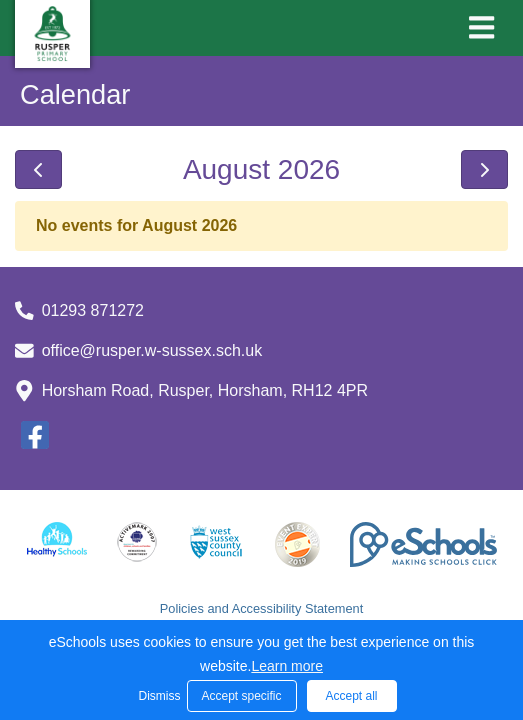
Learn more (287, 666)
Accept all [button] (351, 696)
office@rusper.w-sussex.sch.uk (152, 350)
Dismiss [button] (158, 696)
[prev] (38, 170)
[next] (484, 170)
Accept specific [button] (241, 696)
